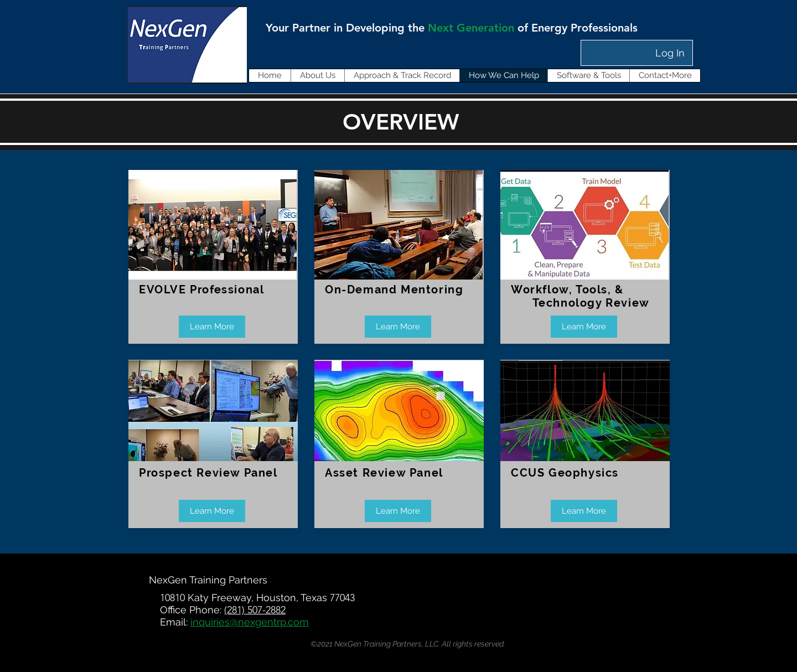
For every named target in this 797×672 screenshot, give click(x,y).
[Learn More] (212, 327)
